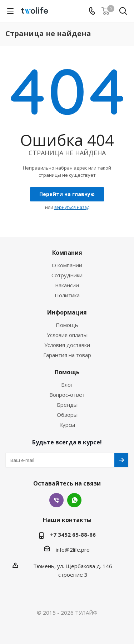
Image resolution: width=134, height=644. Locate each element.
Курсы (67, 425)
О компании (67, 265)
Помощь (67, 325)
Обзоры (67, 415)
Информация (67, 312)
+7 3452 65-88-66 (73, 535)
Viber (56, 500)
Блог (67, 385)
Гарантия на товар (67, 355)
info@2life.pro (73, 550)
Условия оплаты (67, 335)
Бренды (67, 405)
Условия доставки (67, 345)
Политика (67, 295)
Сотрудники (67, 275)
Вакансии (67, 285)
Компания (67, 253)
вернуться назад (72, 207)
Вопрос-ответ (67, 395)
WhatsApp (74, 500)
